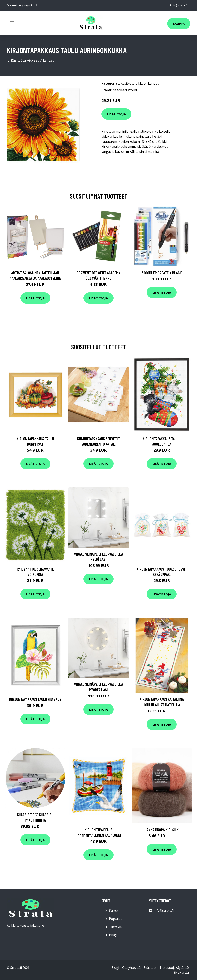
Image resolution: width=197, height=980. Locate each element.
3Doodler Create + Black (162, 273)
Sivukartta (181, 972)
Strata (114, 911)
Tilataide (115, 927)
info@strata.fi (179, 5)
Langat (49, 60)
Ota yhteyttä (131, 968)
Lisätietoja (116, 114)
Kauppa (179, 24)
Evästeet (150, 968)
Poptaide (116, 919)
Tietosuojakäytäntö (174, 968)
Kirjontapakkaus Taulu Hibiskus (35, 699)
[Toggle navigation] (12, 23)
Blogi (113, 935)
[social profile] (36, 5)
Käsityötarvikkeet (25, 60)
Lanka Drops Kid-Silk (162, 830)
